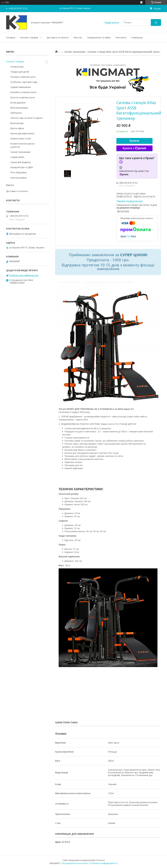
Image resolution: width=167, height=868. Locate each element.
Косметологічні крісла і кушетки (23, 145)
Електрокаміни (18, 178)
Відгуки (10, 185)
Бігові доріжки (18, 103)
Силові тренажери (75, 52)
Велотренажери (19, 108)
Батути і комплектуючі (23, 97)
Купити (134, 141)
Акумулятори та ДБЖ (22, 167)
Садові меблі (17, 157)
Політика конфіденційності (104, 863)
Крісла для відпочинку (22, 133)
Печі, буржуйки (19, 172)
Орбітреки (16, 113)
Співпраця (137, 37)
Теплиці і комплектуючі (23, 77)
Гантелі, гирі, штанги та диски (26, 118)
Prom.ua (101, 860)
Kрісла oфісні (17, 128)
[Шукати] (156, 22)
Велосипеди (17, 123)
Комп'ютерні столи (21, 138)
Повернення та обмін (99, 37)
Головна (11, 37)
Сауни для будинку (21, 162)
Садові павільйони (21, 87)
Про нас (78, 37)
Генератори (17, 67)
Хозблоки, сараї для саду (24, 82)
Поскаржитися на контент (75, 863)
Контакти (121, 37)
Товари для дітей (20, 72)
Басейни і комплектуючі (23, 92)
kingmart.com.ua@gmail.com (24, 275)
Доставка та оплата (58, 37)
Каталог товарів (29, 37)
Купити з (134, 148)
